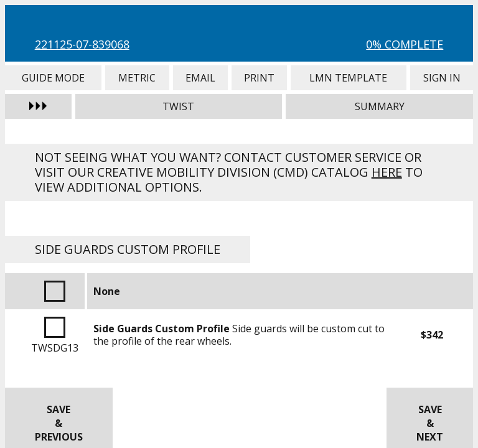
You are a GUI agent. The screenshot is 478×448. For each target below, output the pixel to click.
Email (200, 78)
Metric (137, 78)
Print (259, 78)
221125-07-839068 (82, 44)
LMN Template (349, 78)
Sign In (442, 78)
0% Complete (405, 44)
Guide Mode (53, 78)
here (387, 172)
